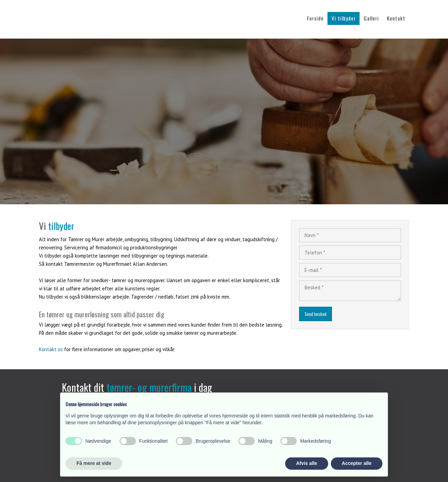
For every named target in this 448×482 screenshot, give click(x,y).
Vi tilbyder (344, 18)
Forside (315, 18)
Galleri (371, 18)
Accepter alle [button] (357, 463)
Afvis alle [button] (306, 463)
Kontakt (396, 18)
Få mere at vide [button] (94, 463)
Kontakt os (51, 349)
